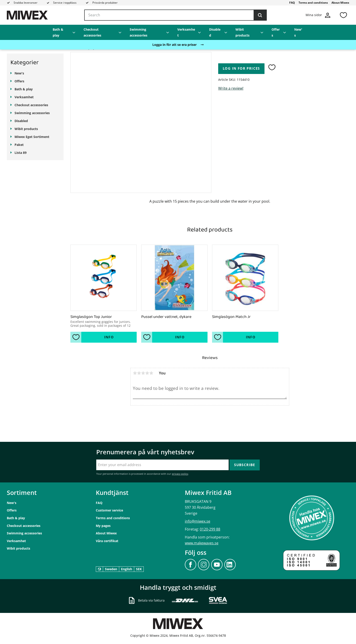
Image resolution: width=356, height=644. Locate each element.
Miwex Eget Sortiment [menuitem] (32, 137)
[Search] (260, 15)
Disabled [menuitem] (215, 32)
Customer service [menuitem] (109, 510)
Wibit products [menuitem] (242, 32)
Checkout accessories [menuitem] (92, 32)
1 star (135, 373)
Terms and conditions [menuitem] (313, 3)
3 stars (143, 373)
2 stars (139, 373)
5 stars (151, 373)
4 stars (147, 373)
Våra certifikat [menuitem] (107, 541)
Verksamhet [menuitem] (186, 32)
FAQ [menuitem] (292, 3)
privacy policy (180, 474)
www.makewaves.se (202, 543)
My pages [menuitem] (103, 526)
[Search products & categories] (176, 15)
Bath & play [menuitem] (58, 32)
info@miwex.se (198, 521)
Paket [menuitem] (19, 145)
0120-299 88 (210, 529)
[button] (343, 15)
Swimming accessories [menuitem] (138, 32)
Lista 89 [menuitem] (21, 153)
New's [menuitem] (298, 32)
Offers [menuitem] (276, 32)
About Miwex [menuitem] (340, 3)
